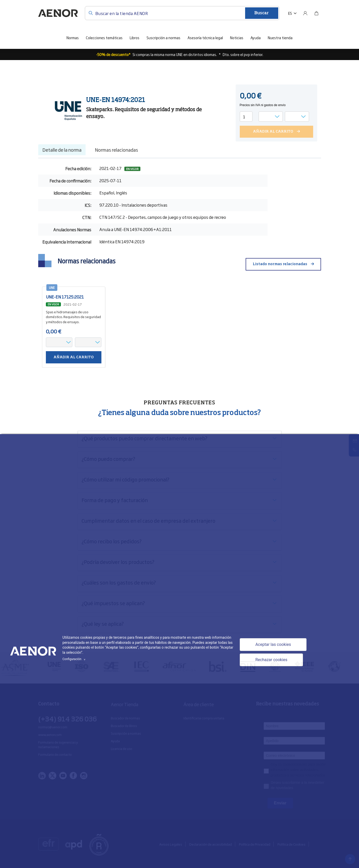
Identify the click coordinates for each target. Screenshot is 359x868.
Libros (135, 38)
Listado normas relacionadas (280, 264)
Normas (73, 38)
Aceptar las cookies (273, 644)
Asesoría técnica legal (205, 38)
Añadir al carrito (74, 357)
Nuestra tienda (280, 38)
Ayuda (256, 38)
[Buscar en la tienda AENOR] (182, 13)
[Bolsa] (316, 13)
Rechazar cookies (271, 660)
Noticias (237, 38)
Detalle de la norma (62, 150)
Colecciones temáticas (104, 38)
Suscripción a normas (163, 38)
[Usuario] (305, 13)
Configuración (75, 659)
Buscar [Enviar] (262, 13)
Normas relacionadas (116, 150)
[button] (292, 13)
